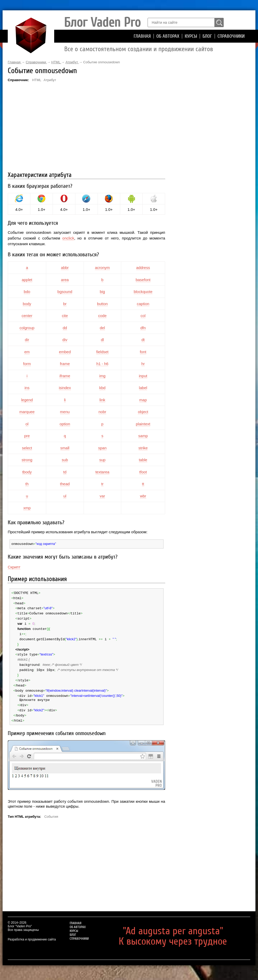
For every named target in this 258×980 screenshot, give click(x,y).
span (102, 448)
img (102, 376)
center (27, 316)
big (102, 292)
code (102, 316)
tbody (27, 472)
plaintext (143, 424)
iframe (65, 376)
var (102, 496)
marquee (27, 412)
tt (143, 484)
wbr (143, 496)
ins (27, 388)
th (27, 484)
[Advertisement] (86, 127)
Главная (142, 36)
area (65, 280)
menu (65, 412)
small (65, 448)
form (27, 364)
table (143, 460)
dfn (143, 328)
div (65, 340)
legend (27, 400)
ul (65, 496)
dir (27, 340)
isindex (65, 388)
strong (27, 460)
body (27, 304)
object (143, 412)
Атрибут (50, 80)
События (51, 811)
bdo (27, 292)
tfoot (143, 472)
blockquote (143, 292)
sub (65, 460)
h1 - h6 (102, 364)
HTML (37, 80)
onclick (68, 238)
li (65, 400)
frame (65, 364)
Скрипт (14, 567)
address (143, 268)
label (143, 388)
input (143, 376)
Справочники (231, 36)
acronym (102, 268)
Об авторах (168, 36)
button (102, 304)
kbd (102, 388)
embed (65, 352)
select (27, 448)
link (102, 400)
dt (143, 340)
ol (27, 424)
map (143, 400)
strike (143, 448)
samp (143, 436)
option (65, 424)
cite (65, 316)
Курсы (191, 36)
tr (102, 484)
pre (27, 436)
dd (65, 328)
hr (143, 364)
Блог (207, 36)
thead (65, 484)
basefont (143, 280)
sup (102, 460)
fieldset (102, 352)
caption (143, 304)
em (27, 352)
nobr (102, 412)
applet (27, 280)
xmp (27, 508)
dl (102, 340)
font (143, 352)
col (143, 316)
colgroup (27, 328)
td (65, 472)
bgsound (65, 292)
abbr (65, 268)
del (102, 328)
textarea (102, 472)
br (65, 304)
